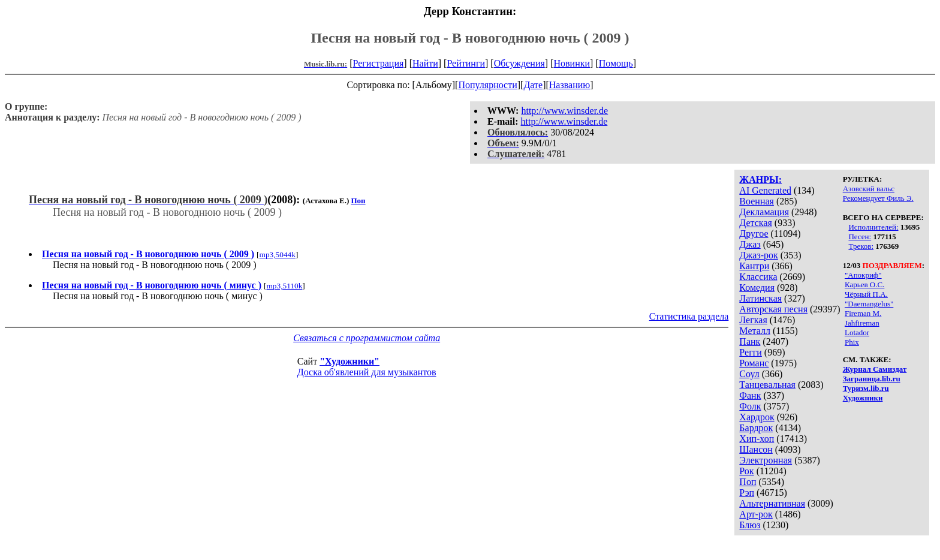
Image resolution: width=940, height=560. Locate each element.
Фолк (750, 406)
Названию (570, 85)
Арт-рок (756, 514)
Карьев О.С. (864, 284)
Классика (758, 277)
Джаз (750, 244)
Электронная (766, 460)
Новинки (572, 63)
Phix (852, 342)
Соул (749, 374)
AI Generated (765, 190)
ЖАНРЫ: (760, 180)
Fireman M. (863, 313)
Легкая (753, 320)
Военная (757, 201)
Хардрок (757, 417)
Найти (425, 63)
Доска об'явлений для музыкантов (367, 372)
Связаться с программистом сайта (367, 338)
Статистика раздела (689, 316)
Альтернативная (772, 503)
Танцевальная (767, 385)
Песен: (860, 237)
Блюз (750, 525)
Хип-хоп (757, 439)
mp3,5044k (278, 255)
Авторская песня (773, 309)
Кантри (754, 266)
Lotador (857, 332)
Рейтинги (466, 63)
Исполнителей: (873, 227)
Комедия (757, 287)
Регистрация (379, 63)
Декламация (764, 212)
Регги (750, 352)
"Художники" (350, 361)
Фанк (750, 395)
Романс (754, 363)
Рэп (747, 493)
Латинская (760, 298)
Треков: (861, 246)
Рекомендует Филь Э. (878, 198)
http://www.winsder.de (564, 111)
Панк (750, 341)
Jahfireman (862, 323)
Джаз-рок (759, 255)
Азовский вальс (869, 189)
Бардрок (756, 428)
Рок (746, 471)
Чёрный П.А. (866, 294)
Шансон (756, 449)
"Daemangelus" (869, 304)
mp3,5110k (284, 286)
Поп (748, 482)
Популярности (487, 85)
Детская (756, 223)
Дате (533, 85)
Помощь (616, 63)
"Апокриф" (863, 275)
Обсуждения (519, 63)
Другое (754, 234)
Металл (755, 331)
